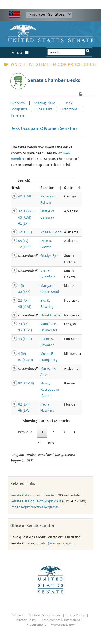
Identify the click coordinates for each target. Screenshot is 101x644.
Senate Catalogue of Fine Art (33, 495)
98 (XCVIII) (26, 383)
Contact (17, 615)
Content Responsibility (45, 615)
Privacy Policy (26, 620)
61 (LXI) (24, 223)
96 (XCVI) (25, 330)
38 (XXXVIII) (27, 211)
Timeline (17, 115)
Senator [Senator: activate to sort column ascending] (47, 188)
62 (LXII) (24, 404)
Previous (25, 432)
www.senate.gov (63, 624)
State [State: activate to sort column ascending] (68, 188)
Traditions (69, 109)
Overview (18, 103)
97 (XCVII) (25, 360)
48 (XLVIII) (26, 196)
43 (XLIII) (25, 339)
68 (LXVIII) (26, 410)
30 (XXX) (24, 292)
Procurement (36, 624)
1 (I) (21, 285)
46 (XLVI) (25, 217)
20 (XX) (23, 324)
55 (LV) (23, 241)
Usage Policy (75, 615)
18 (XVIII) (25, 232)
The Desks (44, 109)
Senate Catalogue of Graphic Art (36, 501)
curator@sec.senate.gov (55, 543)
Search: (46, 180)
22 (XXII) (24, 300)
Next (52, 443)
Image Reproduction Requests (34, 507)
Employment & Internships (61, 620)
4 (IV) (22, 353)
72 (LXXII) (25, 247)
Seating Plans (45, 103)
